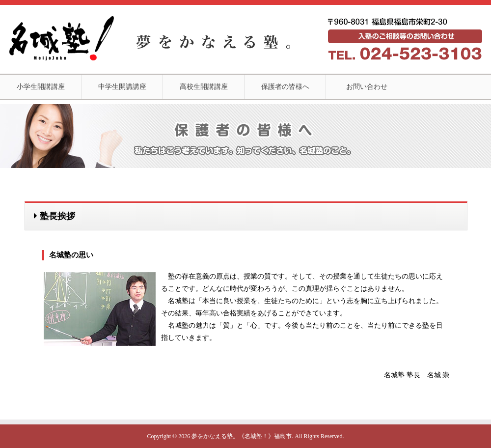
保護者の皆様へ (285, 87)
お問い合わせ (367, 87)
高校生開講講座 (204, 87)
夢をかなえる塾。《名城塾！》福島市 (242, 436)
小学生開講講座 (41, 87)
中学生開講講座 (122, 87)
